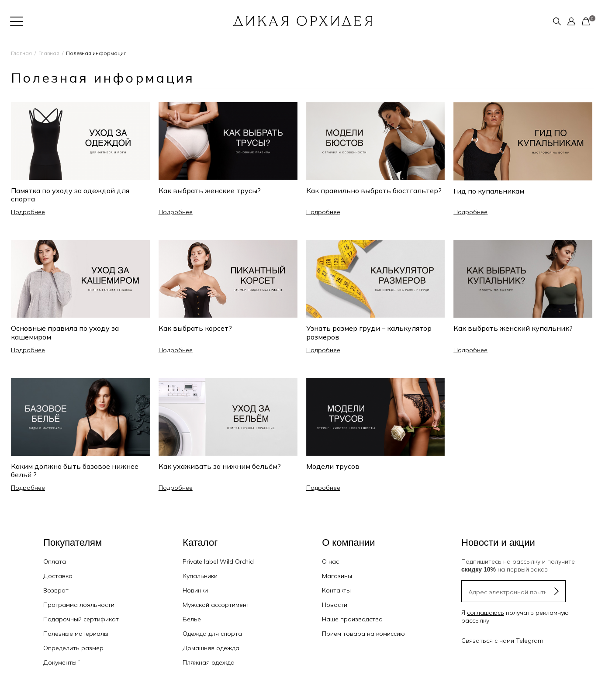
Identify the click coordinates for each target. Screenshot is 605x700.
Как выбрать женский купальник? (513, 328)
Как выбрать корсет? (195, 328)
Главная (21, 53)
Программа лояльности (79, 605)
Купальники (200, 576)
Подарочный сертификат (81, 619)
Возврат (56, 590)
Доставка (58, 576)
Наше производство (352, 619)
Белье (192, 619)
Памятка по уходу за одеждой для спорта (70, 195)
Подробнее (28, 212)
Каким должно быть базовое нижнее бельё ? (75, 470)
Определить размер (73, 648)
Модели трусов (333, 466)
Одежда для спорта (212, 634)
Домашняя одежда (211, 648)
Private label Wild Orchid (218, 561)
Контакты (336, 590)
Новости (335, 605)
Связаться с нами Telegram (502, 641)
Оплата (55, 561)
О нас (330, 561)
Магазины (337, 576)
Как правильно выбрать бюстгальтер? (374, 191)
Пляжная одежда (209, 662)
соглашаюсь (486, 613)
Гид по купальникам (489, 191)
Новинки (195, 590)
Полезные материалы (76, 634)
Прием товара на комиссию (363, 634)
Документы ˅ (62, 662)
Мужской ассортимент (216, 605)
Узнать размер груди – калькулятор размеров (369, 332)
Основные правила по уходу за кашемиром (65, 332)
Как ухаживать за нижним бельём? (220, 466)
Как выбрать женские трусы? (210, 191)
